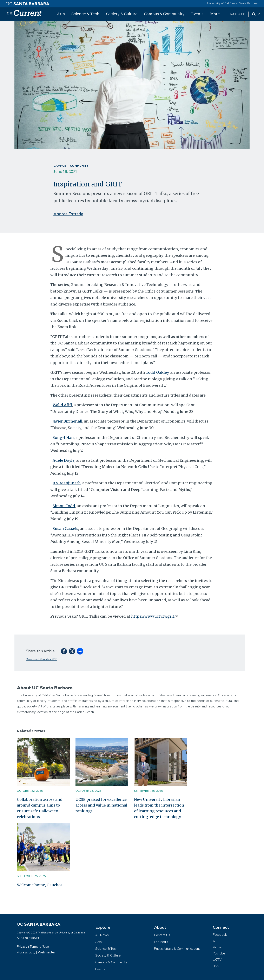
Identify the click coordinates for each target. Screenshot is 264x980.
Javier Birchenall (67, 421)
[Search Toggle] (256, 14)
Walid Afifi (62, 405)
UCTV (217, 960)
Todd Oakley (157, 372)
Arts (61, 14)
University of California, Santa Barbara (233, 3)
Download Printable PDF (41, 659)
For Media (161, 942)
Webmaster (46, 952)
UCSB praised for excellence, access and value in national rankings (101, 805)
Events (197, 14)
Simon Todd (64, 506)
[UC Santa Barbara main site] (28, 3)
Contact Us (162, 935)
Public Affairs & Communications (177, 949)
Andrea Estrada (68, 214)
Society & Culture (122, 14)
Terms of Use (39, 947)
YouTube (219, 953)
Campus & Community (164, 14)
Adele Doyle (64, 460)
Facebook (220, 935)
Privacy (22, 947)
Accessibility (26, 952)
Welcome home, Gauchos (40, 885)
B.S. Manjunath (67, 483)
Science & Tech (85, 14)
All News (102, 935)
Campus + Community (71, 166)
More (215, 14)
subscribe (238, 14)
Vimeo (217, 947)
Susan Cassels (65, 529)
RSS (216, 966)
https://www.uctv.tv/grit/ (155, 616)
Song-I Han (63, 437)
